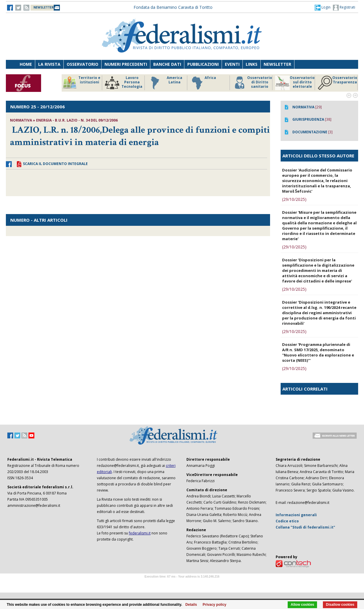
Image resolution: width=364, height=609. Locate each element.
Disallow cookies (340, 605)
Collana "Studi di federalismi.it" (305, 527)
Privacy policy (214, 605)
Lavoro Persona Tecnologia (124, 83)
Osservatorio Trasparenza (337, 83)
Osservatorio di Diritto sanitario (252, 83)
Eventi (232, 64)
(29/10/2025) (294, 199)
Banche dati (167, 64)
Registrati (344, 8)
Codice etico (287, 521)
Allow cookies (302, 605)
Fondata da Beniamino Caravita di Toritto (173, 7)
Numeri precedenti (126, 64)
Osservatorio (82, 64)
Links (252, 64)
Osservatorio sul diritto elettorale (295, 83)
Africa (203, 83)
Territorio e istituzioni (81, 83)
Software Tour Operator (182, 583)
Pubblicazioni (203, 64)
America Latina (165, 83)
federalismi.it (140, 533)
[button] (323, 7)
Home (26, 64)
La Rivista (49, 64)
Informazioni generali (296, 515)
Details (191, 605)
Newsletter (277, 64)
